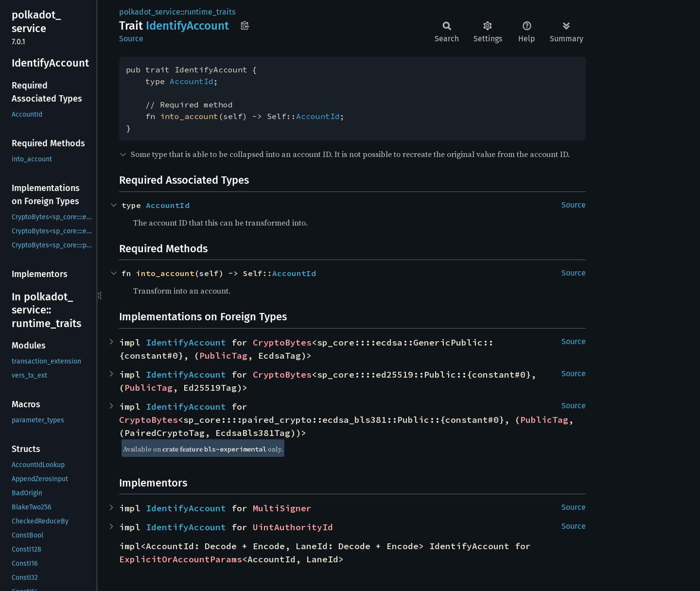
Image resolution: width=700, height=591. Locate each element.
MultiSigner (282, 508)
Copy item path (245, 25)
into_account (189, 116)
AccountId (192, 81)
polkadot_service (150, 12)
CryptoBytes (282, 342)
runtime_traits (210, 12)
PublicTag (223, 356)
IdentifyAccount (186, 342)
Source (131, 39)
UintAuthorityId (293, 527)
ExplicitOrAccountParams (181, 559)
